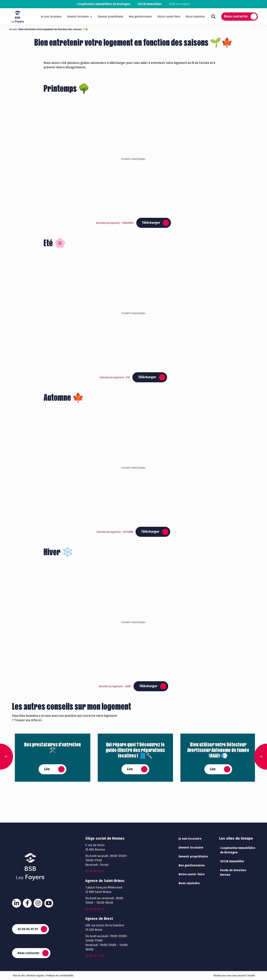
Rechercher (213, 17)
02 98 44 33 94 (95, 956)
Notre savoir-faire (169, 17)
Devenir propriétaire (111, 17)
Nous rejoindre (195, 17)
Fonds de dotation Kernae (233, 872)
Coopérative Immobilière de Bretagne (104, 4)
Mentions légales (36, 976)
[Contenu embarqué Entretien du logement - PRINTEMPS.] (133, 159)
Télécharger (151, 223)
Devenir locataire (78, 17)
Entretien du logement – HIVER (115, 686)
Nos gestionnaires (140, 17)
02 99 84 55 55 (28, 929)
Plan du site (19, 976)
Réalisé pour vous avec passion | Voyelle (234, 976)
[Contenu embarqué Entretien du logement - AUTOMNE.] (133, 468)
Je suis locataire (51, 17)
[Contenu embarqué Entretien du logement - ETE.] (133, 313)
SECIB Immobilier (150, 4)
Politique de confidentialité (60, 976)
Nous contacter (236, 16)
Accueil (13, 29)
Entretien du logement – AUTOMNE (115, 532)
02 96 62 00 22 (95, 909)
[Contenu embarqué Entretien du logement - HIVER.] (133, 622)
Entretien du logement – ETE (115, 377)
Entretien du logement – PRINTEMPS (115, 223)
